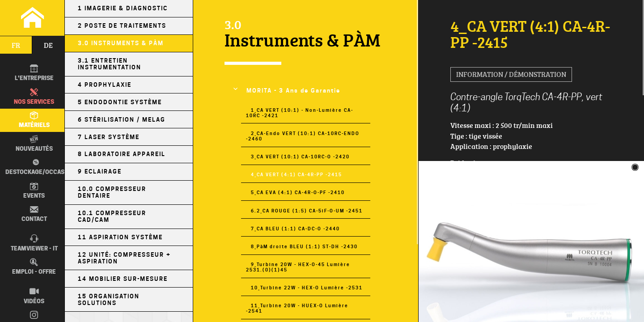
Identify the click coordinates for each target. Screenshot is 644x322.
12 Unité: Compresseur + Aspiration (124, 258)
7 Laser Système (109, 137)
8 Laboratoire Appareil (122, 154)
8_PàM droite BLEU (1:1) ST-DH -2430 (304, 246)
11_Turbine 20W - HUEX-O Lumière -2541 (297, 308)
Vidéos (34, 296)
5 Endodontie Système (120, 102)
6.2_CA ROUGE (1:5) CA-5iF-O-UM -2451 (307, 211)
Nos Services (34, 97)
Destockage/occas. (35, 167)
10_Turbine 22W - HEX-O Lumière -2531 (307, 288)
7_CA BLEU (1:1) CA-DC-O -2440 (295, 229)
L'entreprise (34, 73)
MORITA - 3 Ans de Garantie (293, 91)
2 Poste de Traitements (122, 26)
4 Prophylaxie (105, 85)
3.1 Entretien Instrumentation (110, 64)
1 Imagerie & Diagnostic (123, 8)
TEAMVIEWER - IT (34, 243)
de (48, 45)
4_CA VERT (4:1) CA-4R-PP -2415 (297, 174)
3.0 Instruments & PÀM (121, 43)
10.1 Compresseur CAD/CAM (112, 216)
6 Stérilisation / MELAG (122, 120)
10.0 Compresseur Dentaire (112, 192)
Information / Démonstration (511, 74)
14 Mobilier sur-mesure (123, 279)
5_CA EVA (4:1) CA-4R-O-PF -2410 (298, 192)
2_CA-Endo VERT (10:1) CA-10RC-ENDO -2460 (303, 136)
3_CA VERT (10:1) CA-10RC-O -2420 (300, 157)
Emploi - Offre (34, 267)
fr (16, 45)
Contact (34, 214)
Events (34, 191)
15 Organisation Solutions (109, 300)
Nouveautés (34, 144)
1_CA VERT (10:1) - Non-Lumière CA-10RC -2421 (300, 113)
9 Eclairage (100, 172)
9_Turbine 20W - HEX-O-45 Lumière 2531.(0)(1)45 (298, 267)
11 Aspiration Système (120, 237)
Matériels (34, 120)
